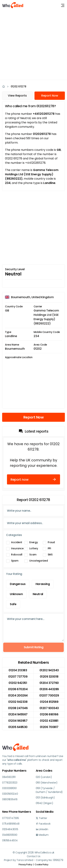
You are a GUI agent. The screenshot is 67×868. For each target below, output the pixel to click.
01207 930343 (49, 708)
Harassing (43, 584)
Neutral (38, 594)
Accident (17, 542)
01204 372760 (49, 683)
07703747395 (10, 818)
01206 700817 (49, 727)
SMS (50, 555)
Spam (15, 561)
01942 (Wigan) (44, 803)
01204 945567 (18, 714)
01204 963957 (18, 721)
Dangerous (18, 584)
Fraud (51, 542)
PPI (49, 548)
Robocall (17, 555)
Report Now (50, 96)
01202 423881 (49, 721)
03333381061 (9, 788)
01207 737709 (18, 677)
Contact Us (34, 856)
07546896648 (11, 824)
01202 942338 (18, 702)
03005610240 (10, 794)
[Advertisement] (33, 45)
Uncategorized (39, 561)
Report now (33, 479)
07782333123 (10, 783)
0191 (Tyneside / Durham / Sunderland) (49, 790)
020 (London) (44, 777)
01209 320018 (49, 677)
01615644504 (10, 840)
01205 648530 (18, 727)
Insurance (17, 548)
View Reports (17, 96)
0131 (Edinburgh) (45, 798)
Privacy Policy (25, 864)
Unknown (16, 594)
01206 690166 (49, 714)
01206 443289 (49, 689)
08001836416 (10, 799)
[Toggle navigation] (63, 5)
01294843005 (10, 829)
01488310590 (10, 835)
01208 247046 (18, 708)
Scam (33, 555)
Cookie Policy (41, 864)
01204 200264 (18, 695)
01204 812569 (49, 702)
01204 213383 (18, 670)
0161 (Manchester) (47, 783)
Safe (13, 604)
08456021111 (9, 777)
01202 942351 (18, 683)
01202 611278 (18, 86)
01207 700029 (49, 695)
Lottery (34, 548)
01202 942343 (49, 670)
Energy (33, 542)
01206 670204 (18, 689)
